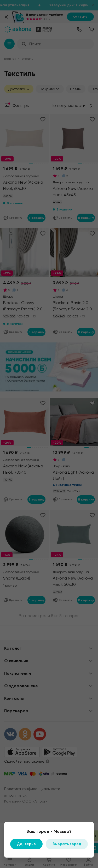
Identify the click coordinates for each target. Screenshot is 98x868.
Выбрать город (67, 844)
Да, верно (26, 844)
